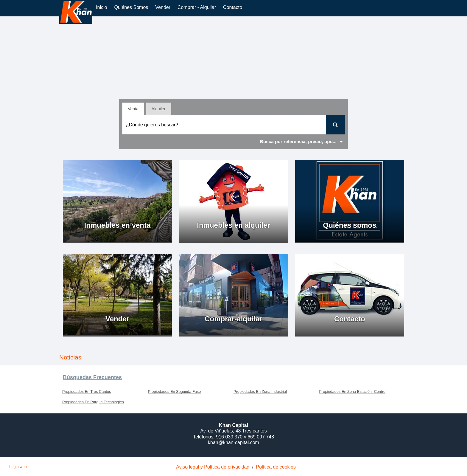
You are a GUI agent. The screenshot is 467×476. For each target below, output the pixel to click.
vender (163, 7)
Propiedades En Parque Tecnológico (93, 402)
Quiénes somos (131, 7)
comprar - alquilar (197, 7)
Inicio (101, 7)
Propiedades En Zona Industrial (260, 392)
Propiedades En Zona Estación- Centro (352, 392)
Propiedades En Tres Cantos (87, 392)
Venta (133, 109)
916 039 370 (230, 437)
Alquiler (159, 109)
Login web (18, 467)
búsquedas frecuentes (92, 377)
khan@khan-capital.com (233, 442)
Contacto (233, 7)
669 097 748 (261, 437)
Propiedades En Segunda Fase (175, 392)
